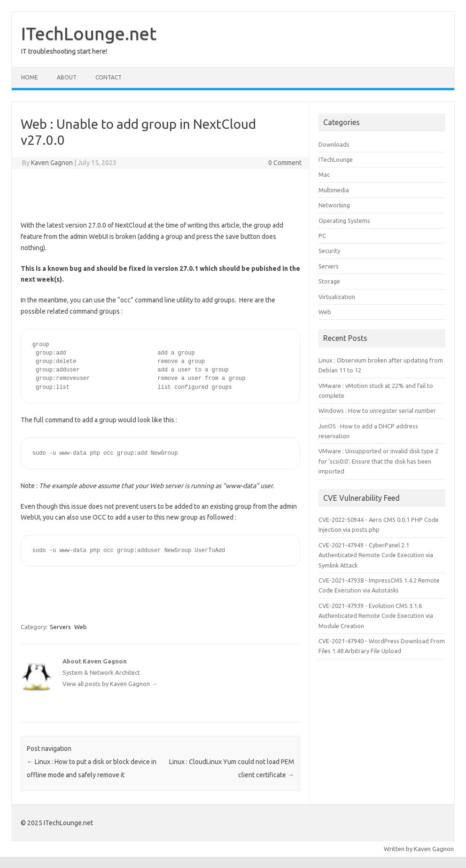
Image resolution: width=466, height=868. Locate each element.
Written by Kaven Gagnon (419, 849)
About (67, 77)
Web (81, 627)
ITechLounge (336, 159)
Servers (60, 627)
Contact (109, 77)
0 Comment (285, 163)
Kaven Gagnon (52, 163)
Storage (329, 281)
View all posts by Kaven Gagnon (110, 684)
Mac (324, 174)
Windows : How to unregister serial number (377, 410)
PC (322, 236)
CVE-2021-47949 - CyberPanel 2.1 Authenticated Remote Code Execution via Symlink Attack (376, 555)
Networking (334, 205)
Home (30, 77)
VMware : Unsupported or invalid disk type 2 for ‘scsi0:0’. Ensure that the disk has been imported (378, 461)
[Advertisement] (160, 193)
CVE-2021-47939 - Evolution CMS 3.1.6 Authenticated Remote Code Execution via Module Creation (376, 616)
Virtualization (337, 297)
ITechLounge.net (89, 33)
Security (329, 251)
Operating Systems (344, 221)
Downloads (334, 144)
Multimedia (334, 190)
